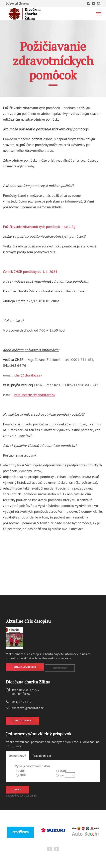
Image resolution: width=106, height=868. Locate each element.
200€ (23, 775)
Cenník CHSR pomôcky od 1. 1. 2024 (30, 272)
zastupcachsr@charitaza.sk (35, 395)
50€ (22, 771)
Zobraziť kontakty (23, 721)
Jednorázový (17, 756)
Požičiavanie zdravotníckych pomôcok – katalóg (39, 227)
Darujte (18, 790)
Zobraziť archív (60, 668)
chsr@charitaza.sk (28, 375)
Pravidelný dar (42, 756)
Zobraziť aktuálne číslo (25, 667)
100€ (63, 771)
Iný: (62, 775)
